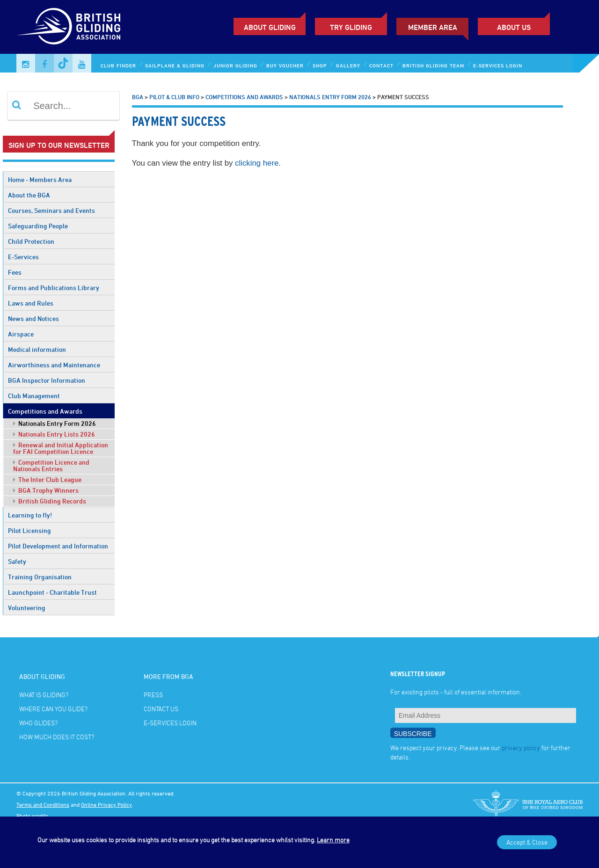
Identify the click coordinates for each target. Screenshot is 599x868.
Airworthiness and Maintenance (54, 365)
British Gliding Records (50, 501)
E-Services (23, 257)
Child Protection (31, 241)
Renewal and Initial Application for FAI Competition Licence (61, 448)
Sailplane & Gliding (175, 65)
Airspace (21, 334)
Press (153, 695)
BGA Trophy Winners (46, 490)
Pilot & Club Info (174, 97)
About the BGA (29, 195)
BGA (138, 97)
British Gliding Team (433, 65)
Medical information (37, 349)
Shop (320, 65)
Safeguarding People (38, 226)
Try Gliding (351, 27)
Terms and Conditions (43, 804)
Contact (381, 65)
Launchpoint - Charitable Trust (52, 592)
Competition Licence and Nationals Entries (51, 465)
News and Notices (33, 318)
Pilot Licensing (29, 530)
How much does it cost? (57, 737)
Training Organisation (40, 577)
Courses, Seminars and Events (51, 210)
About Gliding (270, 27)
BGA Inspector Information (47, 380)
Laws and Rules (31, 303)
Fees (15, 272)
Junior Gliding (235, 65)
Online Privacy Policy (106, 804)
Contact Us (161, 709)
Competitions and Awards (45, 411)
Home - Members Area (40, 179)
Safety (17, 561)
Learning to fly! (30, 515)
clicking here (257, 163)
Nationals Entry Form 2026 (55, 423)
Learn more (333, 840)
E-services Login (498, 65)
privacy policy (521, 748)
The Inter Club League (47, 479)
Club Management (34, 396)
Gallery (348, 65)
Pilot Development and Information (58, 546)
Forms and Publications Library (54, 288)
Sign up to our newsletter (59, 145)
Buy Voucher (285, 65)
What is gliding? (44, 695)
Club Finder (118, 65)
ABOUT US (514, 27)
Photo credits (33, 816)
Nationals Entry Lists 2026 (54, 434)
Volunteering (27, 608)
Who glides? (38, 723)
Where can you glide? (53, 709)
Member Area (433, 27)
